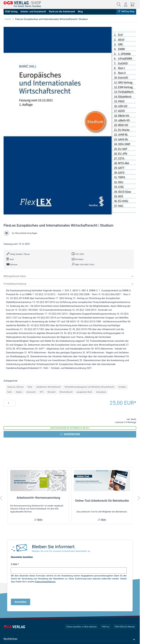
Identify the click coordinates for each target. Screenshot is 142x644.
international (101, 392)
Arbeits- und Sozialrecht (33, 12)
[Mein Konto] (126, 4)
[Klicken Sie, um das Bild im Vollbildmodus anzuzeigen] (70, 123)
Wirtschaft (51, 392)
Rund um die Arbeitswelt (62, 12)
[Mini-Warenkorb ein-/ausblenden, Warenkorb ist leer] (132, 4)
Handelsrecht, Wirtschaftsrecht (48, 387)
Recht (30, 387)
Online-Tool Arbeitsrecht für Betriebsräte (102, 501)
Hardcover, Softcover (16, 387)
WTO (41, 392)
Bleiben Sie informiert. (54, 547)
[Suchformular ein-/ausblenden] (119, 4)
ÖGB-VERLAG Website (125, 627)
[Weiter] (139, 498)
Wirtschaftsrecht (66, 392)
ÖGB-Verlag (11, 12)
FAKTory (106, 627)
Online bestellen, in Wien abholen (81, 627)
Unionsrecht (31, 392)
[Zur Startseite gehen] (22, 3)
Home (8, 19)
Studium (19, 392)
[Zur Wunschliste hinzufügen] (7, 233)
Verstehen (122, 387)
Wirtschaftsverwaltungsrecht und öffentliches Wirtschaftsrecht (89, 387)
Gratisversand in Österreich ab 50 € (70, 428)
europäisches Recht (84, 392)
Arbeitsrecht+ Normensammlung (38, 498)
